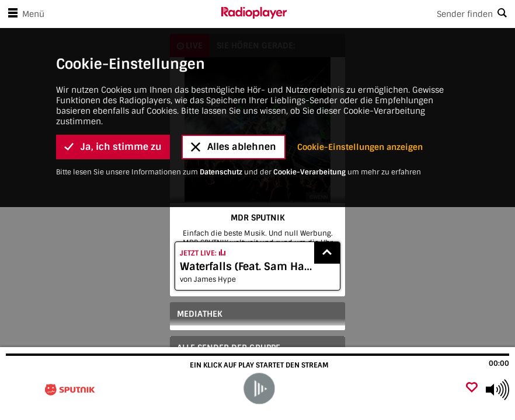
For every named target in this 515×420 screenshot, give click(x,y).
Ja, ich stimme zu (113, 126)
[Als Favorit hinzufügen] (472, 388)
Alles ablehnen (234, 126)
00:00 (499, 363)
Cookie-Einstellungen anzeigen (360, 126)
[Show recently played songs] (327, 253)
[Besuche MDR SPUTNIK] (72, 390)
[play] (259, 389)
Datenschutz (221, 151)
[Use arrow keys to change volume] (497, 390)
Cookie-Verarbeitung (309, 151)
